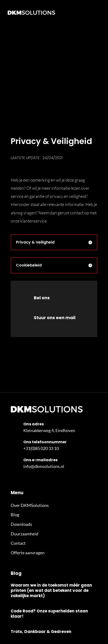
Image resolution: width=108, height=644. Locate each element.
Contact (18, 543)
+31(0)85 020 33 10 (41, 448)
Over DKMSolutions (30, 505)
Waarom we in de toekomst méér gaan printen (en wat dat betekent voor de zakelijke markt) (51, 590)
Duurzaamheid (25, 534)
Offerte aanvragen (28, 553)
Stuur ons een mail (55, 318)
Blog (15, 515)
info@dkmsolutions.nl (44, 466)
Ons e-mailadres (40, 460)
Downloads (21, 524)
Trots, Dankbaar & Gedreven (41, 632)
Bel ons (42, 298)
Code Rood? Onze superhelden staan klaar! (49, 614)
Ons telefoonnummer (45, 442)
